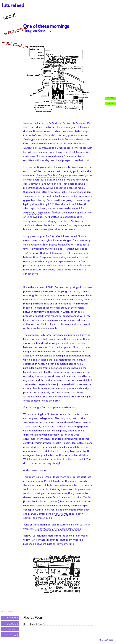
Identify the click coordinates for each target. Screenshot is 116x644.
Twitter (12, 618)
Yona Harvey (61, 514)
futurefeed (13, 6)
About (10, 17)
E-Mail (14, 629)
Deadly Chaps (35, 213)
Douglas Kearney (37, 31)
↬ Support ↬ (16, 31)
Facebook (11, 624)
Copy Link (11, 635)
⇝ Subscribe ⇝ (15, 45)
